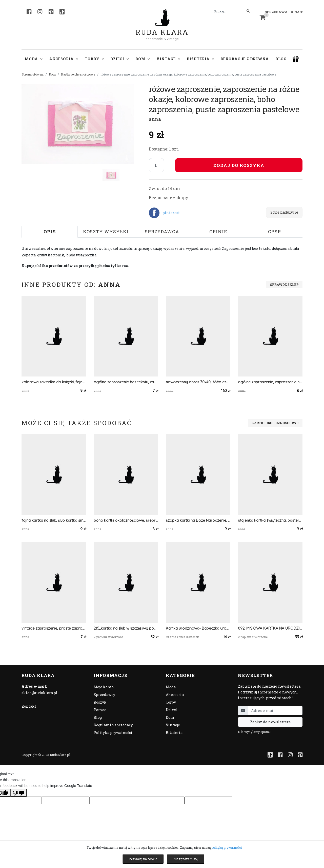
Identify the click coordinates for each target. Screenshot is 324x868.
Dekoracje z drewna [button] (245, 59)
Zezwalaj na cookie (143, 859)
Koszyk (100, 702)
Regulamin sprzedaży (113, 725)
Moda (171, 687)
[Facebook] (29, 12)
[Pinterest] (51, 12)
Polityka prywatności (113, 733)
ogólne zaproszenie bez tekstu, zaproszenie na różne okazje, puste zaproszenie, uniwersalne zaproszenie (126, 382)
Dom (52, 74)
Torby (171, 702)
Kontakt (29, 706)
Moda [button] (34, 59)
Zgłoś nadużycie (284, 212)
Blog (281, 59)
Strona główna (33, 74)
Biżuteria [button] (200, 59)
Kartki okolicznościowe (78, 74)
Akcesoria (175, 695)
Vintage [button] (168, 59)
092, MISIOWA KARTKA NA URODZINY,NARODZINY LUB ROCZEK (270, 628)
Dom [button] (143, 59)
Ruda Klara (162, 28)
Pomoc (100, 710)
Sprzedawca (162, 232)
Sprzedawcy (104, 695)
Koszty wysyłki (106, 232)
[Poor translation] (18, 792)
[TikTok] (62, 12)
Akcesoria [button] (64, 59)
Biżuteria (174, 733)
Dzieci (171, 710)
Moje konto (104, 687)
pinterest (171, 213)
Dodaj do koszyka (239, 165)
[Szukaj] (248, 11)
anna (155, 119)
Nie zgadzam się (186, 859)
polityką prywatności (227, 847)
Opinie (218, 232)
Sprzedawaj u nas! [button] (284, 12)
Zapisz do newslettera (270, 722)
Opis (50, 232)
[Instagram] (40, 12)
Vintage (173, 725)
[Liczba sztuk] (156, 165)
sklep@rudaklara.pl (39, 693)
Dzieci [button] (120, 59)
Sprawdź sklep (284, 285)
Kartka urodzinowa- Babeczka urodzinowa (198, 628)
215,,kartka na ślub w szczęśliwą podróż (126, 628)
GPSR (275, 232)
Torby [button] (94, 59)
